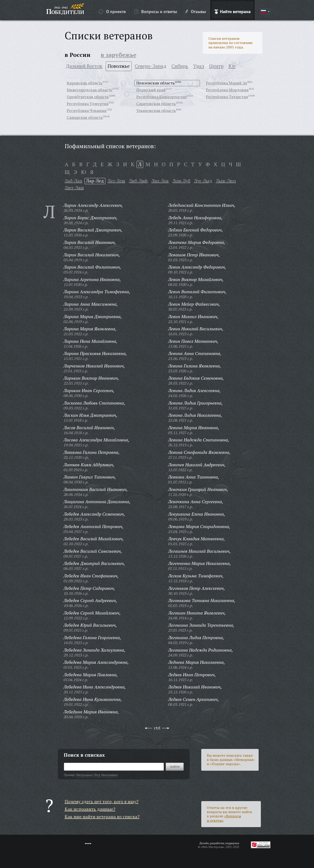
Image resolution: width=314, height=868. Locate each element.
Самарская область (85, 117)
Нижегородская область (90, 90)
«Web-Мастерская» (213, 847)
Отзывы (196, 11)
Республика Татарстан (227, 97)
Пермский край (151, 90)
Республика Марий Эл (226, 83)
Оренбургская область (88, 97)
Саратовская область (156, 104)
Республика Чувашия (87, 110)
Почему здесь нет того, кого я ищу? (102, 801)
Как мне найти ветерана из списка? (102, 817)
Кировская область (85, 83)
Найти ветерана (232, 11)
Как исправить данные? (90, 809)
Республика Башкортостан (161, 97)
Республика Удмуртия (88, 104)
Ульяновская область (156, 110)
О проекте (112, 11)
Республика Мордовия (227, 90)
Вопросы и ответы (156, 11)
